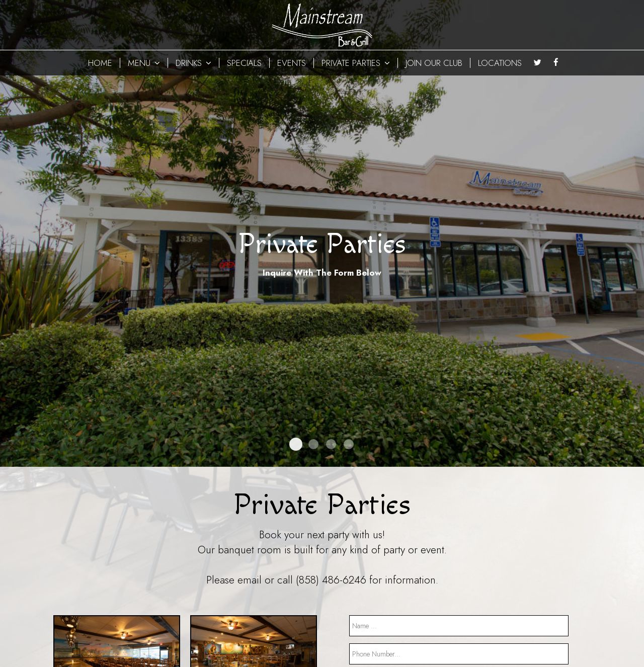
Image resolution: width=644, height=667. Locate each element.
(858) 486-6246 (331, 580)
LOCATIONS (500, 63)
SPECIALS (244, 63)
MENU (144, 63)
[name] (459, 626)
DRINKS (193, 63)
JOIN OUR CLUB (434, 63)
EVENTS (292, 63)
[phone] (459, 654)
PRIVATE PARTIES (356, 63)
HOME (100, 63)
